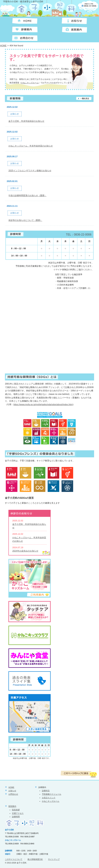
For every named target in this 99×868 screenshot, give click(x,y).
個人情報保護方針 (35, 859)
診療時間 (16, 817)
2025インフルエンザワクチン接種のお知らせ (30, 171)
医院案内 (12, 806)
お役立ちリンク (49, 798)
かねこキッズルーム (30, 83)
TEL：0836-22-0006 (79, 235)
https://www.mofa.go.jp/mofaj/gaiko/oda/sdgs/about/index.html (43, 405)
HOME (3, 46)
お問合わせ (13, 794)
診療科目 (46, 791)
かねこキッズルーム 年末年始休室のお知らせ (31, 146)
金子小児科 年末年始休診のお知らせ (26, 121)
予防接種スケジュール (52, 794)
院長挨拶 (16, 810)
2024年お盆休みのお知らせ (25, 551)
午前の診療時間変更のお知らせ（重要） (27, 196)
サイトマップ (54, 859)
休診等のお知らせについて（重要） (25, 220)
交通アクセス (18, 813)
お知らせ (12, 791)
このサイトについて (14, 859)
